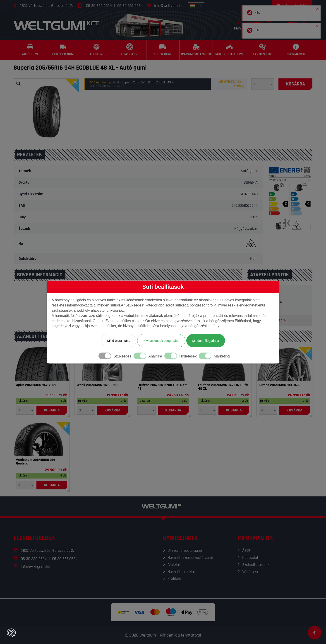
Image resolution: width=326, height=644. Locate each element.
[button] (317, 8)
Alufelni (174, 565)
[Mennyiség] (263, 84)
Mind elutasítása (119, 341)
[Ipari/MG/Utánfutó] (196, 50)
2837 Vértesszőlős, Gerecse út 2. (46, 6)
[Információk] (296, 50)
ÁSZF (246, 550)
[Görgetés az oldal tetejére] (315, 633)
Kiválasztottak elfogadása (161, 341)
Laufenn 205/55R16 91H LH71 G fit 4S (162, 387)
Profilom (174, 578)
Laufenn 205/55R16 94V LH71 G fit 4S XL (223, 387)
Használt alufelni (181, 572)
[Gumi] (42, 364)
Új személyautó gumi (185, 550)
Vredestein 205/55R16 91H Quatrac (35, 462)
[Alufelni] (97, 50)
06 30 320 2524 (99, 6)
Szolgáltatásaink (256, 565)
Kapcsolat (250, 558)
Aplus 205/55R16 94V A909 (36, 385)
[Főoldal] (57, 26)
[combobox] (196, 6)
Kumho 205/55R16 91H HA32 (280, 385)
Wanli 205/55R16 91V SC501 (97, 385)
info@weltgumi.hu (169, 6)
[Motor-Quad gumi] (229, 50)
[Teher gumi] (163, 50)
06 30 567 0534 (130, 6)
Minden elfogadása (206, 341)
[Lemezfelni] (130, 50)
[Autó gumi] (30, 50)
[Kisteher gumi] (64, 50)
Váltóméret (251, 572)
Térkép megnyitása (269, 320)
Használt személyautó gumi (190, 558)
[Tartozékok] (263, 50)
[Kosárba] (295, 84)
